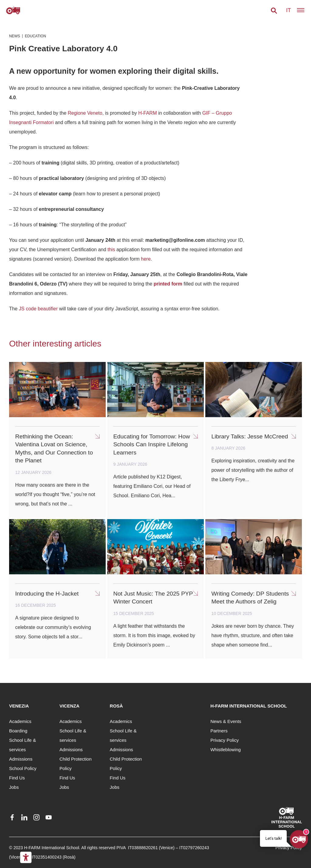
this (111, 250)
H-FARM (147, 113)
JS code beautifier (38, 309)
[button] (274, 11)
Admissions (21, 759)
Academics (20, 721)
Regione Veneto (85, 113)
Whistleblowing (226, 750)
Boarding (18, 731)
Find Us (17, 778)
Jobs (14, 787)
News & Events (226, 721)
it (289, 10)
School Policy (23, 768)
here (146, 259)
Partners (219, 731)
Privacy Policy (225, 740)
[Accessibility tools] (26, 857)
